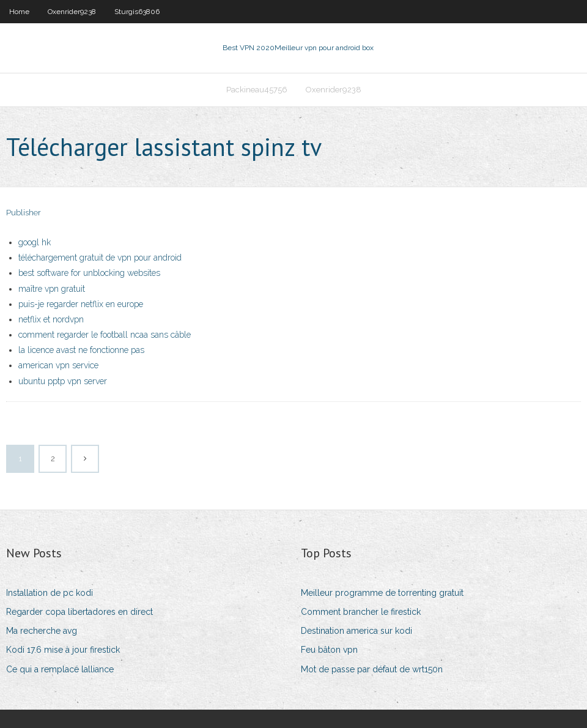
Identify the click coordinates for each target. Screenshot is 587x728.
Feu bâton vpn (329, 650)
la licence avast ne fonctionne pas (81, 350)
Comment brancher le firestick (361, 612)
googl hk (35, 242)
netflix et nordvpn (51, 319)
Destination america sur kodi (356, 631)
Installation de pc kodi (50, 593)
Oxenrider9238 (72, 12)
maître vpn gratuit (52, 289)
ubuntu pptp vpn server (63, 381)
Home (19, 12)
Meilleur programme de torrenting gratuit (382, 593)
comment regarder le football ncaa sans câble (105, 335)
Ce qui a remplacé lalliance (60, 669)
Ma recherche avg (42, 631)
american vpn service (58, 365)
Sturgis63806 (137, 12)
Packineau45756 (257, 90)
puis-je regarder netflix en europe (81, 304)
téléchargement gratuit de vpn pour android (100, 258)
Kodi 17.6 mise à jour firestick (63, 650)
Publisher (24, 213)
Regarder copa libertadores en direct (79, 612)
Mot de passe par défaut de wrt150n (372, 669)
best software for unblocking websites (89, 273)
